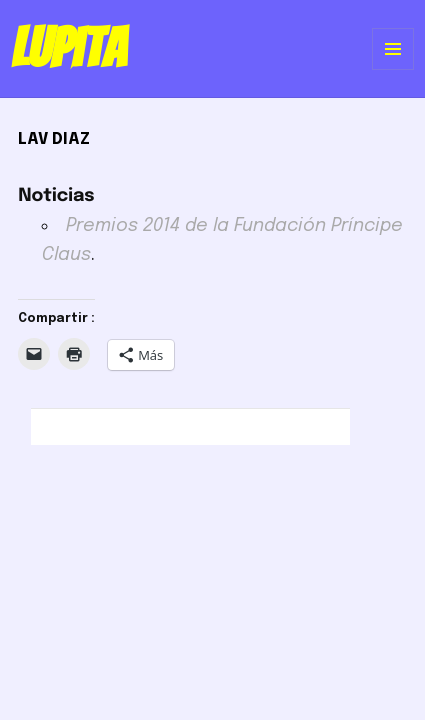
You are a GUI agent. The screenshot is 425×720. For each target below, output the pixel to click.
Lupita (68, 48)
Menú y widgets (393, 69)
